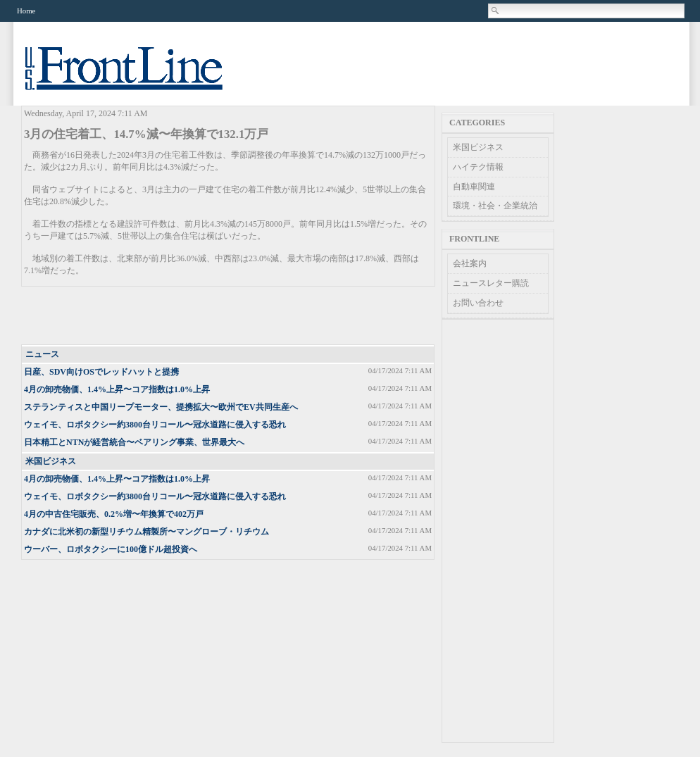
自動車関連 (474, 187)
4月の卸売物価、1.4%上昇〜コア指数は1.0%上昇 (117, 389)
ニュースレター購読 (491, 283)
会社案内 (470, 263)
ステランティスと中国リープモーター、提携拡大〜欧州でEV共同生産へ (161, 407)
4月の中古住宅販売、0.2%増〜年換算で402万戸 (114, 514)
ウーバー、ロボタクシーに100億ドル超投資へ (111, 549)
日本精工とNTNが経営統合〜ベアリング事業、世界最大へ (134, 442)
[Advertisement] (229, 316)
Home (26, 11)
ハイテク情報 (478, 167)
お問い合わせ (478, 303)
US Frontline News (138, 76)
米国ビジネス (51, 461)
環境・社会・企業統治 (495, 206)
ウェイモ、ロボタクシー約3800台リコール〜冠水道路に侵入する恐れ (155, 425)
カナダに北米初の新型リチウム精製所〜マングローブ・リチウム (146, 532)
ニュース (42, 354)
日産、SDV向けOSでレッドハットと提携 (101, 372)
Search (496, 11)
